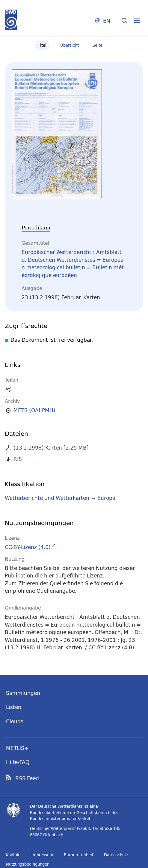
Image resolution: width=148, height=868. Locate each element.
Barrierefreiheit (79, 855)
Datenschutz (116, 855)
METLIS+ (17, 748)
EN (107, 21)
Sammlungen (23, 693)
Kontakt (13, 855)
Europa (106, 498)
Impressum (42, 855)
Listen (14, 707)
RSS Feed (27, 778)
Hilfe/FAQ (18, 762)
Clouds (15, 721)
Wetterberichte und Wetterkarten (47, 498)
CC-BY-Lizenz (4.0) (28, 547)
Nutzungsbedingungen (28, 864)
